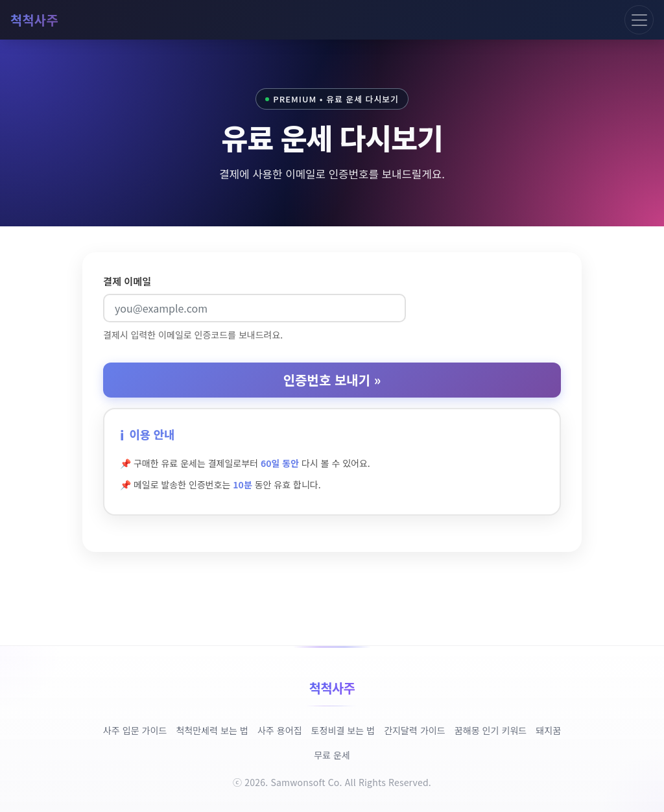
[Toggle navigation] (639, 20)
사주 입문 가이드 (135, 730)
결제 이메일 (127, 281)
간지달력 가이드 (415, 730)
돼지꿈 (548, 730)
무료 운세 (332, 755)
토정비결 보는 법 (343, 730)
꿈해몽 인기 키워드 (491, 730)
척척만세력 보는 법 (212, 730)
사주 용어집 (280, 730)
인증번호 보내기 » (332, 380)
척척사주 (34, 20)
